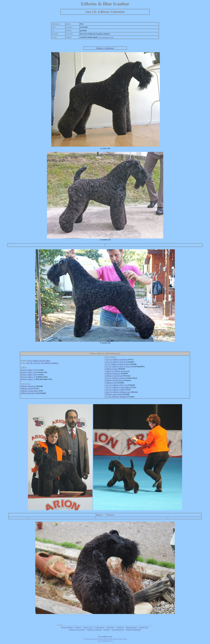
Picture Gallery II (28, 372)
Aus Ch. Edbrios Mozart (116, 362)
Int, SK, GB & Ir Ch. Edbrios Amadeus (43, 363)
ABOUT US (88, 627)
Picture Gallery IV (28, 377)
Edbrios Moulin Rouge (115, 380)
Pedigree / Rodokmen (105, 48)
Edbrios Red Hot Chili (30, 393)
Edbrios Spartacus (28, 386)
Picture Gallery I (28, 370)
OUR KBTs (100, 627)
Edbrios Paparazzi (113, 373)
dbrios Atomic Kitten (121, 364)
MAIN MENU (67, 627)
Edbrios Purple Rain (114, 376)
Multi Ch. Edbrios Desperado (118, 371)
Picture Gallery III (28, 375)
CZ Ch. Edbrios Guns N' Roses (118, 366)
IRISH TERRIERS (133, 630)
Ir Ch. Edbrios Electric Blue (39, 361)
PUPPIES (111, 627)
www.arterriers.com (106, 37)
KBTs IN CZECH (94, 630)
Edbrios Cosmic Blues (30, 391)
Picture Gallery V (28, 379)
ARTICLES (144, 627)
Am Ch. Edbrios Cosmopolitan (118, 387)
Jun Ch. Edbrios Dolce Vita (117, 385)
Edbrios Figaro (112, 369)
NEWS (78, 627)
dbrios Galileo (119, 390)
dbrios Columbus (120, 397)
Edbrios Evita (111, 383)
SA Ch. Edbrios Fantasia (116, 378)
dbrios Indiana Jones (122, 392)
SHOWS (120, 627)
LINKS (107, 630)
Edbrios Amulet (27, 388)
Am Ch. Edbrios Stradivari (117, 359)
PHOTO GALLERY (77, 630)
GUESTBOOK (118, 630)
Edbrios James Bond (114, 394)
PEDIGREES (131, 627)
